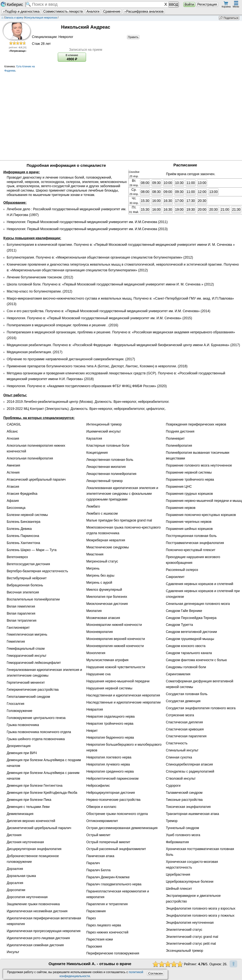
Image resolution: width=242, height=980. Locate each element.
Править (133, 37)
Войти (189, 4)
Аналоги (93, 11)
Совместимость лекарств (63, 11)
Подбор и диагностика (21, 11)
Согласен (155, 973)
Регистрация (207, 4)
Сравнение (112, 11)
